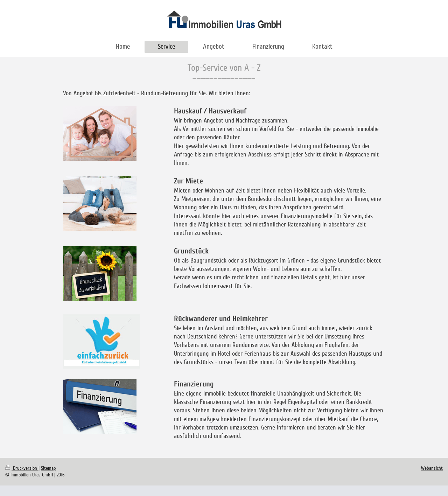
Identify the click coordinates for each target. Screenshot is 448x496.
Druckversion (22, 468)
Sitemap (48, 468)
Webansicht (432, 468)
